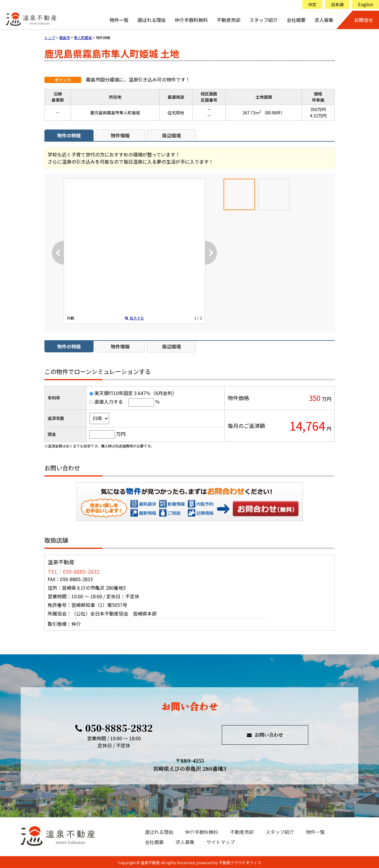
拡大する (134, 318)
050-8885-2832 (114, 728)
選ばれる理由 (152, 20)
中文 (312, 4)
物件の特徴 (69, 135)
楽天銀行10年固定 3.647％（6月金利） (136, 393)
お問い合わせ (266, 509)
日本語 (337, 4)
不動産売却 (229, 20)
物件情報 (120, 135)
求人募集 (324, 20)
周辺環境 (171, 135)
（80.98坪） (273, 113)
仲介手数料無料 (191, 20)
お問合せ (364, 20)
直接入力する (109, 402)
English (366, 4)
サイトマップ (221, 842)
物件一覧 (119, 20)
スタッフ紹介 (264, 20)
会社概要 (296, 20)
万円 (121, 434)
